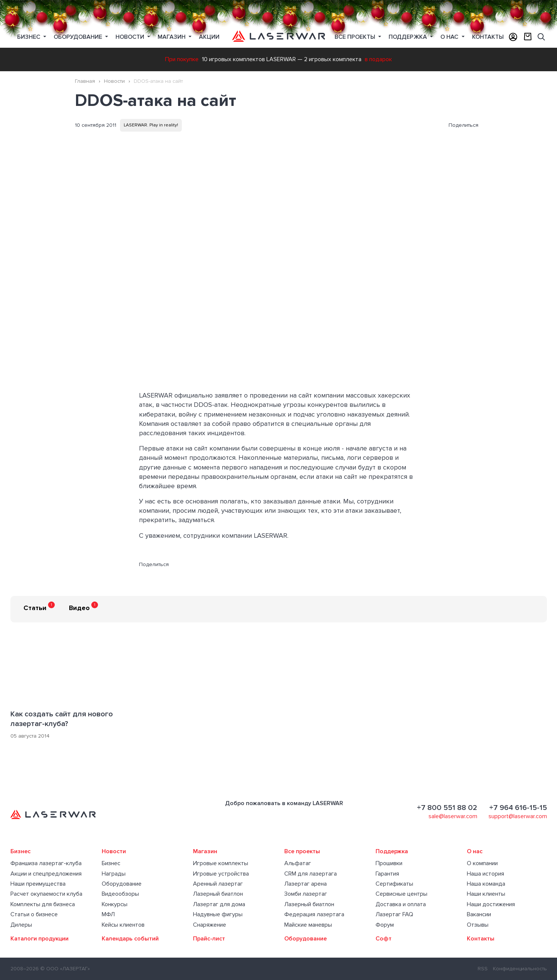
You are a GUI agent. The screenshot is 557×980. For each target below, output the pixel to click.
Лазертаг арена (306, 884)
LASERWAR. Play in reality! (151, 125)
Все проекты (302, 851)
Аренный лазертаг (218, 884)
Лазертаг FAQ (394, 914)
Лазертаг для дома (219, 904)
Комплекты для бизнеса (43, 904)
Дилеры (21, 925)
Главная (85, 81)
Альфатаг (298, 863)
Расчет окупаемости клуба (46, 894)
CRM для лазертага (311, 874)
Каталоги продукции (39, 939)
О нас (450, 37)
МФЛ (108, 914)
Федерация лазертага (314, 914)
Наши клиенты (486, 894)
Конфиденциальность (520, 969)
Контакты (488, 37)
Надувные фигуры (218, 914)
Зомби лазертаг (306, 894)
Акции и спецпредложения (46, 874)
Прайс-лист (209, 939)
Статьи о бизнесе (34, 914)
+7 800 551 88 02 (447, 808)
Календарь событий (130, 939)
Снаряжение (210, 925)
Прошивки (389, 863)
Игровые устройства (221, 874)
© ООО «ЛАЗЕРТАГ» (65, 969)
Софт (384, 939)
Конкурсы (115, 904)
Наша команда (486, 884)
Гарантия (387, 874)
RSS (483, 969)
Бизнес (29, 37)
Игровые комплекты (221, 863)
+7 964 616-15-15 (518, 808)
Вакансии (479, 914)
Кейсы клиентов (123, 925)
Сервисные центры (401, 894)
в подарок (378, 59)
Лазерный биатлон (218, 894)
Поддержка (409, 37)
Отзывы (478, 925)
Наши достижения (491, 904)
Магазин (172, 37)
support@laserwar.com (518, 816)
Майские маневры (308, 925)
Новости (131, 37)
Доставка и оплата (401, 904)
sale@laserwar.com (453, 816)
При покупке (182, 59)
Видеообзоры (120, 894)
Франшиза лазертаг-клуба (46, 863)
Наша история (485, 874)
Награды (114, 874)
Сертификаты (394, 884)
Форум (385, 925)
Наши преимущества (38, 884)
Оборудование (79, 37)
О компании (482, 863)
